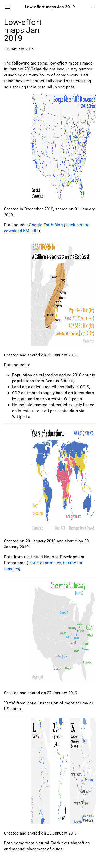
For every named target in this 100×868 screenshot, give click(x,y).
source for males (45, 563)
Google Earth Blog (46, 225)
